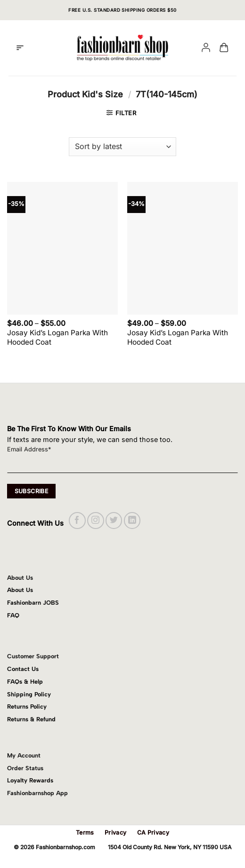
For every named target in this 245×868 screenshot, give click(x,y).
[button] (20, 48)
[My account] (206, 48)
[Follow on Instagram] (95, 520)
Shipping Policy (29, 694)
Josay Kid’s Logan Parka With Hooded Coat (57, 337)
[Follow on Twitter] (114, 520)
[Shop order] (122, 147)
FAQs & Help (25, 682)
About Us (20, 590)
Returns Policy (27, 706)
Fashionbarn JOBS (33, 603)
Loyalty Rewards (30, 780)
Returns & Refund (31, 719)
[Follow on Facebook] (77, 520)
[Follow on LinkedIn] (132, 520)
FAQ (13, 615)
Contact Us (23, 669)
